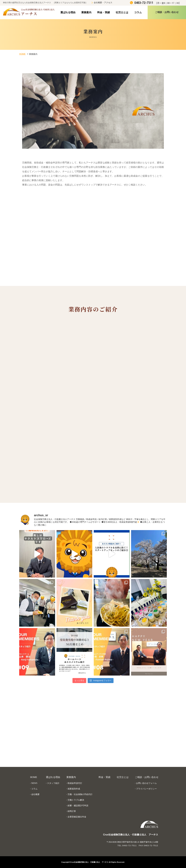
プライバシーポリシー (146, 789)
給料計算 (72, 811)
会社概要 (35, 794)
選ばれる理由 (68, 12)
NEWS (34, 783)
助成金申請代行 (75, 783)
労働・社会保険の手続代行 (80, 794)
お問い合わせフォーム (146, 783)
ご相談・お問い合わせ (147, 777)
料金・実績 (104, 12)
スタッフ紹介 (53, 783)
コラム (138, 12)
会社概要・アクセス (103, 3)
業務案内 (86, 12)
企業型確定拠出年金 (77, 817)
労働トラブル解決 (76, 800)
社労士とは (122, 12)
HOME (22, 54)
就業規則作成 (74, 789)
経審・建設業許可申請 (78, 806)
